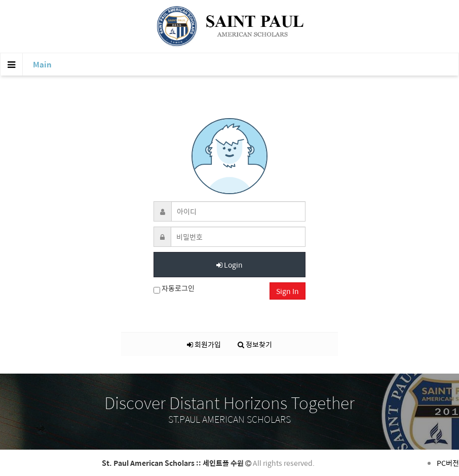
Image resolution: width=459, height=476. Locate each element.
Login (230, 265)
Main (42, 64)
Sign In (288, 291)
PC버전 (448, 463)
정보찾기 (255, 344)
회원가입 (204, 344)
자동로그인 (174, 288)
